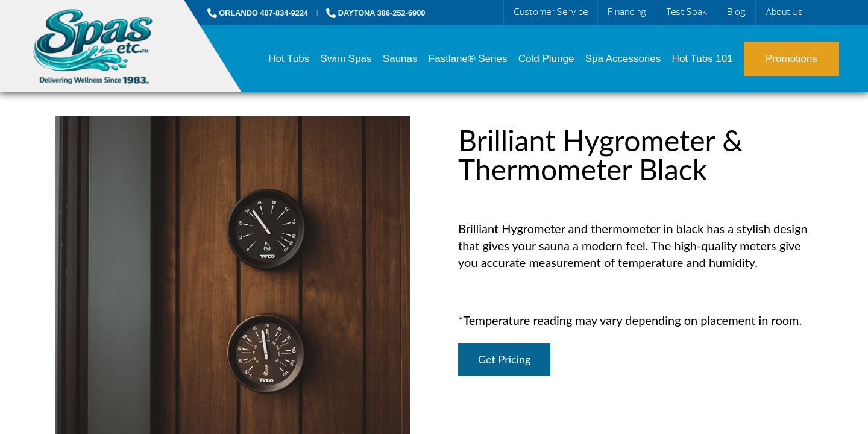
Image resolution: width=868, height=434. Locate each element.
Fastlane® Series (468, 59)
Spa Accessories (623, 59)
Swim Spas (346, 59)
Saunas (400, 59)
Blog (736, 12)
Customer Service (551, 12)
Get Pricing (504, 359)
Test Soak (687, 12)
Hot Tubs (289, 59)
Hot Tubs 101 (703, 59)
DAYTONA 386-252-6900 (376, 13)
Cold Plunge (546, 59)
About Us (784, 12)
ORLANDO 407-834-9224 (258, 13)
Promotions (791, 59)
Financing (627, 12)
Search (827, 13)
